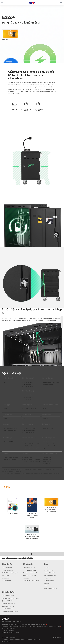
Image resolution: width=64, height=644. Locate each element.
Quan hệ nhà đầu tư (7, 601)
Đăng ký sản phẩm (49, 570)
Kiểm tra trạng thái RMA (50, 575)
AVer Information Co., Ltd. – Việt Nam (12, 622)
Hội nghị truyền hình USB (29, 575)
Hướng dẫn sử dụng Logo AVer (10, 611)
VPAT (45, 586)
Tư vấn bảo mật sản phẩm (51, 589)
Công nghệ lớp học (7, 568)
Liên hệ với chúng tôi (7, 609)
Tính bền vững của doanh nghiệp (11, 598)
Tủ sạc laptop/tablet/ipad (29, 570)
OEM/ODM (46, 583)
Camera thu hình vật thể (29, 568)
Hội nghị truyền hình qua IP (30, 573)
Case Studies (5, 578)
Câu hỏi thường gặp (49, 581)
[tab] (62, 318)
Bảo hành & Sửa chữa (49, 573)
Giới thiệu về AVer (8, 592)
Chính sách (13, 637)
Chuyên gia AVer (6, 581)
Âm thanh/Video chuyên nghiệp (10, 573)
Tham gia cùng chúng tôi (8, 603)
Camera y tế (26, 578)
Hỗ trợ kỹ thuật (48, 578)
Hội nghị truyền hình (7, 570)
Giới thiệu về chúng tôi (8, 596)
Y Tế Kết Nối (5, 575)
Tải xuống (46, 568)
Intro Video (10, 35)
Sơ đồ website (6, 637)
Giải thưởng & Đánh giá (8, 606)
